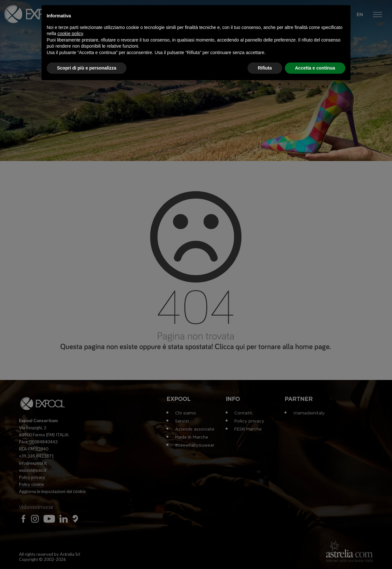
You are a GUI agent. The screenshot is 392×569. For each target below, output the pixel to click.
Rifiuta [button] (265, 68)
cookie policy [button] (70, 33)
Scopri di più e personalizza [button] (87, 68)
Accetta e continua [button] (315, 68)
